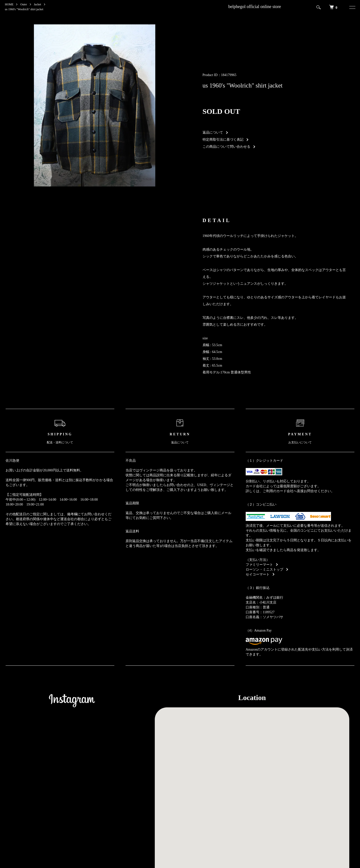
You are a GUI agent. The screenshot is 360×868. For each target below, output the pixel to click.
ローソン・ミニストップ (264, 570)
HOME (9, 4)
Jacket (38, 4)
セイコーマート (258, 574)
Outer (24, 4)
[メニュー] (351, 7)
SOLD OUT (221, 111)
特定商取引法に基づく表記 (223, 140)
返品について (213, 132)
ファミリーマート (259, 565)
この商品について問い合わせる (226, 147)
